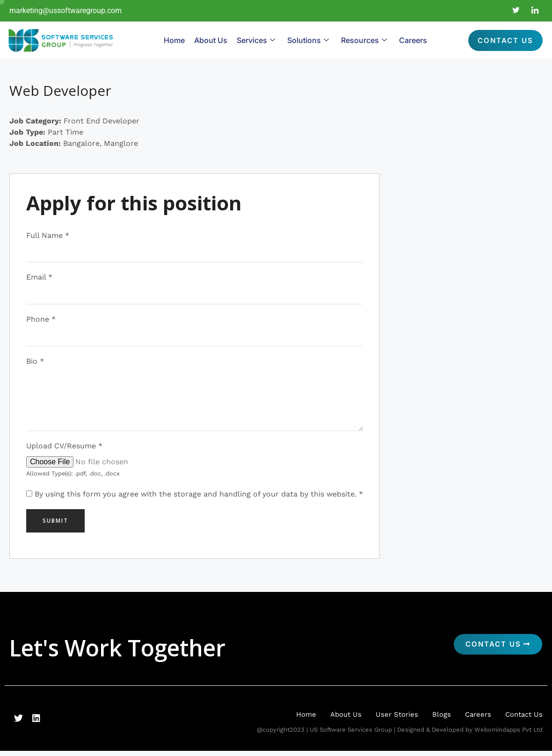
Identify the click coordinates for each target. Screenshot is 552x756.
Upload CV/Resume (64, 450)
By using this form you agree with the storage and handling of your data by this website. (199, 499)
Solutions (308, 40)
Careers (413, 40)
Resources (364, 40)
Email (39, 278)
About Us (211, 40)
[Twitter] (516, 11)
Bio (35, 363)
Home (174, 40)
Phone (41, 320)
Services (256, 40)
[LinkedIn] (535, 11)
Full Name (48, 235)
